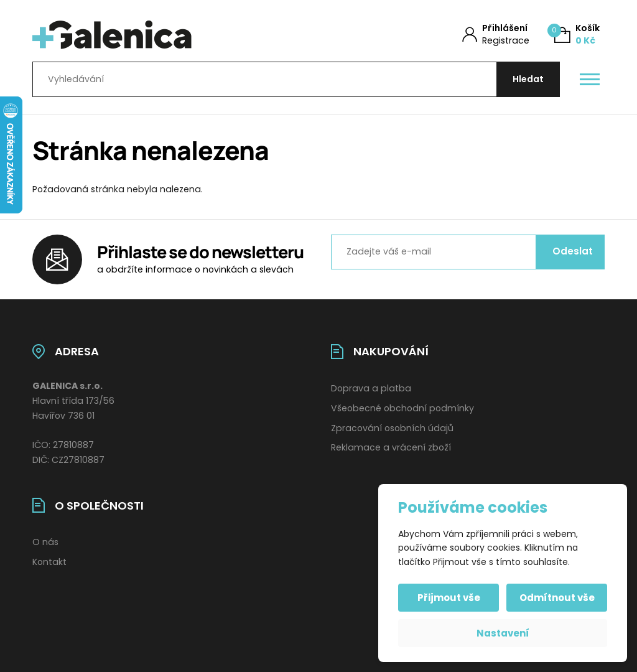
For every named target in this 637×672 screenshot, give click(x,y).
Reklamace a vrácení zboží (391, 447)
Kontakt (49, 562)
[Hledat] (528, 79)
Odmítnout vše (557, 598)
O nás (45, 542)
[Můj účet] (496, 35)
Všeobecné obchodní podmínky (402, 408)
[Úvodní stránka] (161, 35)
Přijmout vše (449, 598)
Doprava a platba (371, 388)
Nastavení (503, 633)
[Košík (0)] (577, 35)
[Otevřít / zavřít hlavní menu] (590, 80)
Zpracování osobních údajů (392, 428)
